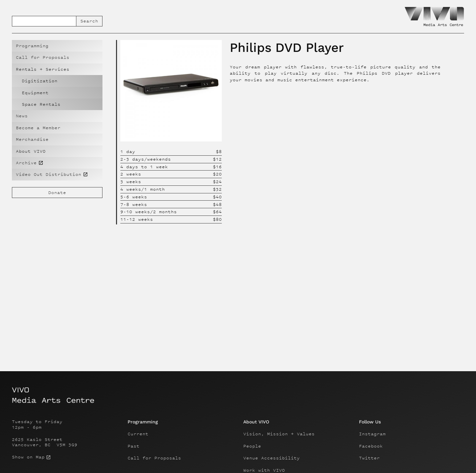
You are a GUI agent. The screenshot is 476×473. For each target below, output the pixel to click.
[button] (57, 69)
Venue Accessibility (272, 458)
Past (134, 446)
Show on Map (28, 457)
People (252, 446)
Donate (57, 193)
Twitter (369, 458)
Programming (32, 46)
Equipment (35, 93)
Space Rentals (41, 104)
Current (138, 434)
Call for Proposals (43, 57)
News (22, 116)
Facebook (371, 446)
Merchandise (32, 139)
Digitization (40, 81)
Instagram (372, 434)
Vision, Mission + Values (279, 434)
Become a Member (38, 128)
